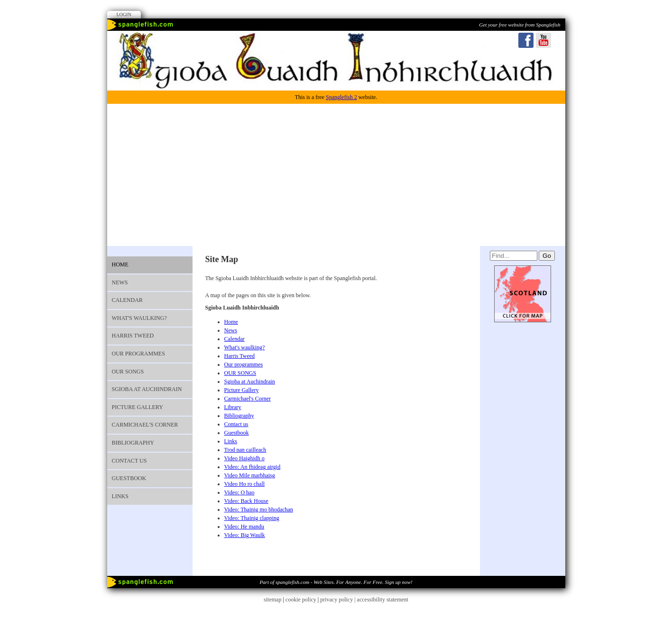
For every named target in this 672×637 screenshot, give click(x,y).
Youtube (543, 40)
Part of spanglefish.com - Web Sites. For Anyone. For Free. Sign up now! (336, 582)
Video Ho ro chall (245, 484)
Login (124, 14)
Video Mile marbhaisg (250, 475)
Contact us (129, 461)
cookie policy (301, 600)
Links (120, 496)
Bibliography (133, 443)
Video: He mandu (244, 527)
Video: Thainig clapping (252, 518)
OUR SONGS (128, 372)
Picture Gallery (138, 407)
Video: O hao (239, 492)
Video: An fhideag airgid (253, 467)
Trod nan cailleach (245, 450)
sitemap (272, 600)
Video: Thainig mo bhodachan (259, 510)
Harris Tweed (133, 336)
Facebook (526, 40)
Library (233, 407)
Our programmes (138, 354)
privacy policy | (338, 600)
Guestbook (129, 478)
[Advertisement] (336, 175)
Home (120, 264)
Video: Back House (246, 501)
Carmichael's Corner (145, 425)
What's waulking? (139, 318)
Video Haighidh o (244, 458)
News (120, 282)
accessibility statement (383, 600)
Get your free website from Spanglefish (520, 25)
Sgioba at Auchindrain (147, 389)
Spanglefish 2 (341, 97)
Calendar (127, 300)
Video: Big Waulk (245, 535)
